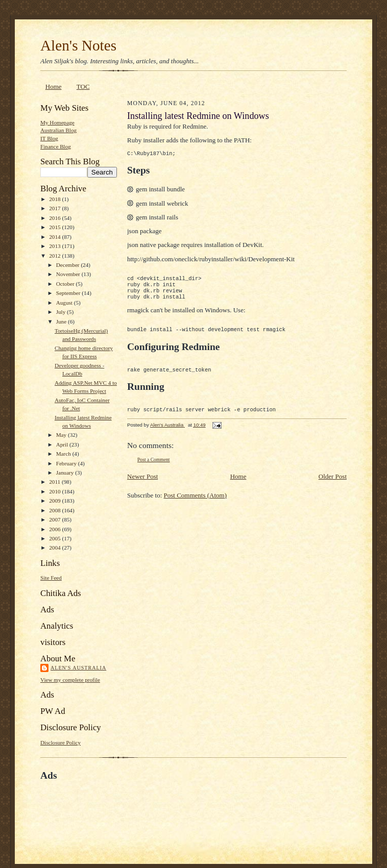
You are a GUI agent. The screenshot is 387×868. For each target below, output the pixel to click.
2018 (55, 199)
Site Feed (51, 578)
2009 (55, 501)
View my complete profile (70, 680)
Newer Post (142, 489)
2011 (55, 482)
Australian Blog (58, 130)
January (66, 473)
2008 (55, 510)
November (69, 274)
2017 (55, 208)
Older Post (333, 489)
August (65, 303)
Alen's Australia (78, 668)
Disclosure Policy (61, 742)
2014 (55, 237)
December (69, 265)
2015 (55, 227)
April (63, 444)
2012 (55, 256)
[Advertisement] (160, 805)
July (62, 312)
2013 (55, 246)
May (62, 435)
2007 (55, 519)
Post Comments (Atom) (196, 507)
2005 (55, 538)
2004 (55, 548)
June (62, 321)
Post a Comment (154, 472)
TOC (83, 86)
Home (54, 86)
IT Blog (49, 138)
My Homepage (57, 122)
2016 (55, 218)
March (64, 454)
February (67, 463)
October (66, 284)
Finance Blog (56, 146)
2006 (55, 529)
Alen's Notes (78, 45)
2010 (55, 491)
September (69, 293)
